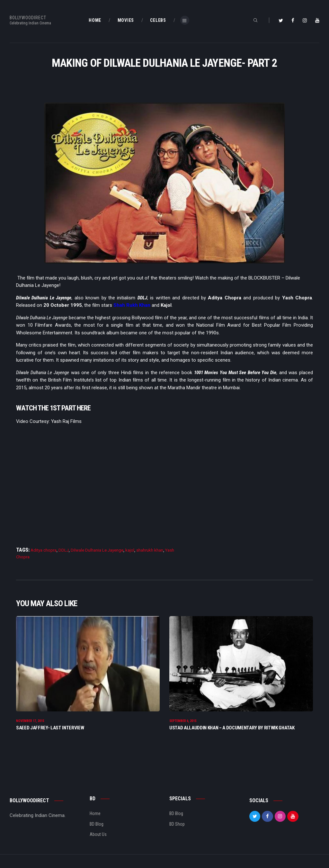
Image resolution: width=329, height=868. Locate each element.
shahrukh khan (150, 550)
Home (95, 814)
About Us (98, 835)
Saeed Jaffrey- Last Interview (50, 729)
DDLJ (64, 550)
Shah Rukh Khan (132, 305)
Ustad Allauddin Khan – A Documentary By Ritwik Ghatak (232, 729)
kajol (130, 550)
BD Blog (97, 825)
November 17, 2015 (30, 722)
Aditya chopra (44, 550)
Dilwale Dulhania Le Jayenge (97, 550)
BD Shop (177, 825)
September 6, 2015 (183, 722)
